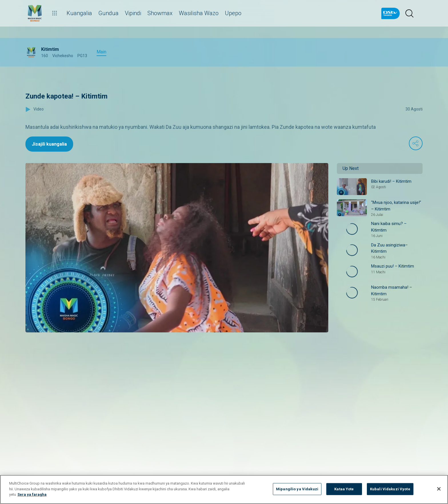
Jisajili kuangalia (49, 144)
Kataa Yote (344, 489)
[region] (224, 489)
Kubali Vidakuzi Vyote (390, 489)
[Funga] (439, 489)
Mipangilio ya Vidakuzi (297, 489)
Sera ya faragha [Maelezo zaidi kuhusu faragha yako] (32, 494)
